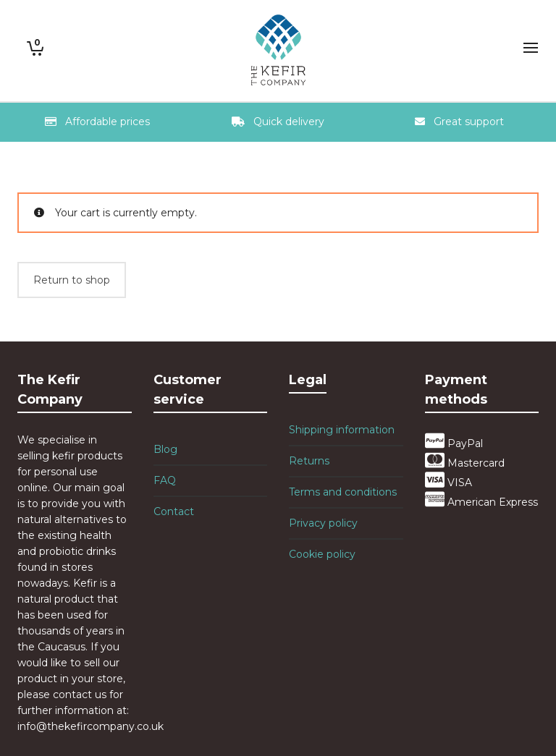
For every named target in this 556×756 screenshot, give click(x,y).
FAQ (165, 480)
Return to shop (72, 280)
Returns (309, 461)
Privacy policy (323, 523)
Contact (174, 511)
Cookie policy (322, 554)
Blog (165, 449)
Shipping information (342, 430)
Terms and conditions (343, 492)
